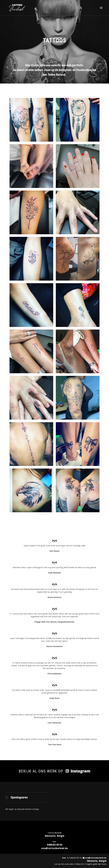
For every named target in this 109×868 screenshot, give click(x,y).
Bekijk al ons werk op (54, 771)
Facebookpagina (86, 70)
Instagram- (66, 70)
